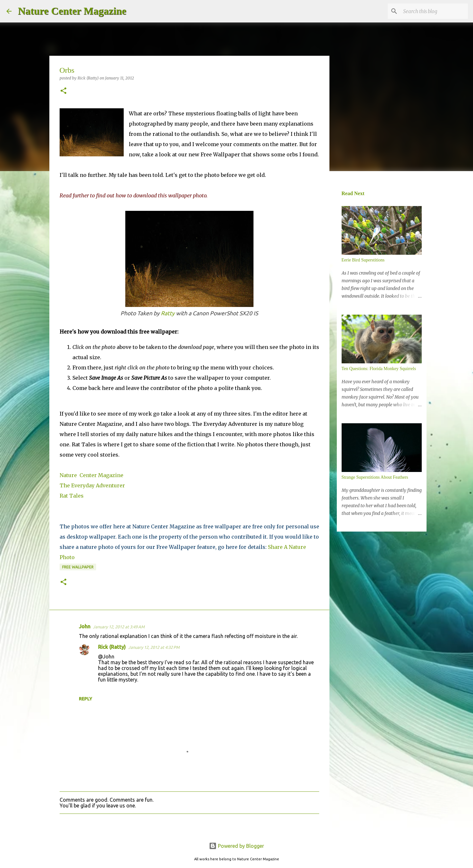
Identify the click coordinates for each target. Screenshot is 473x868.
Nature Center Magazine (72, 11)
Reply (85, 699)
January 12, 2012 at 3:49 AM (119, 627)
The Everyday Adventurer (92, 485)
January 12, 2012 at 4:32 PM (154, 647)
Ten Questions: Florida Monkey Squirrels (379, 369)
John (85, 626)
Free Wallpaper (78, 567)
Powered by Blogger (236, 846)
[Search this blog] (434, 11)
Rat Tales (72, 496)
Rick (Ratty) (112, 647)
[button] (63, 91)
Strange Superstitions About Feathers (375, 477)
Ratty (168, 313)
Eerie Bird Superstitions (363, 260)
